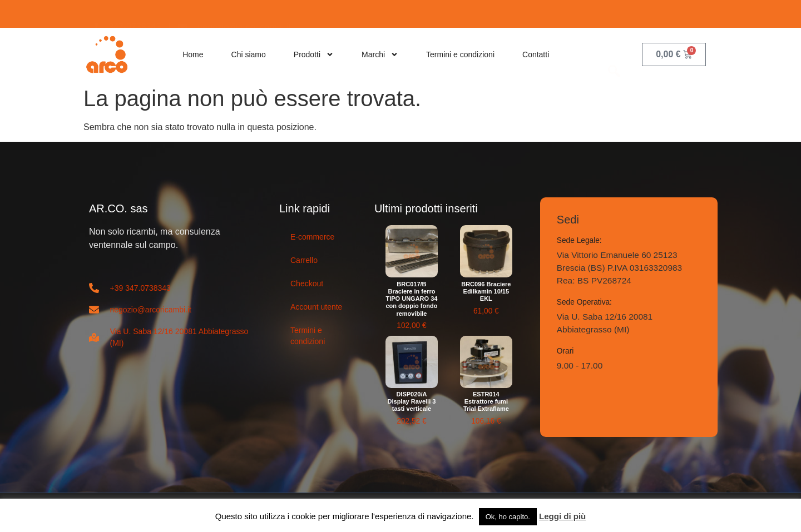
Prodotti (314, 54)
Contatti (536, 54)
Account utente (316, 307)
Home (193, 54)
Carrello (304, 260)
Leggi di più (562, 516)
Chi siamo (249, 54)
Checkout (307, 284)
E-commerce (312, 237)
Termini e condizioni (460, 54)
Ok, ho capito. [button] (508, 517)
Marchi (380, 54)
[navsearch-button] (614, 54)
